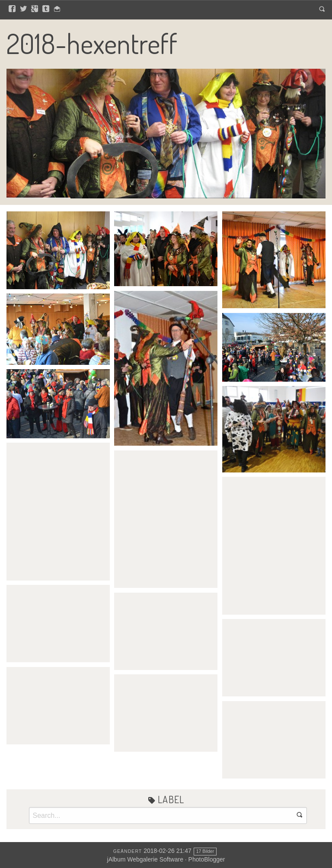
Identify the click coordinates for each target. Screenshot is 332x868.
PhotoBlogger (207, 859)
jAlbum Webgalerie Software (145, 859)
